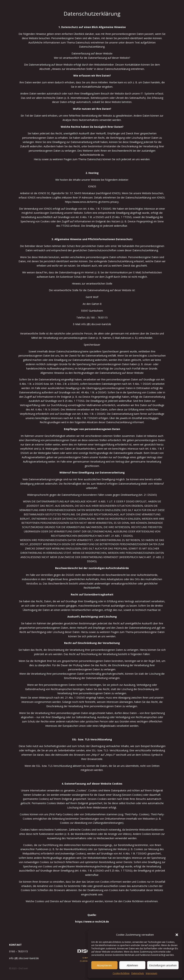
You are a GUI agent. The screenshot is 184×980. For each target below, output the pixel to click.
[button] (177, 935)
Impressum (151, 973)
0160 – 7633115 (19, 951)
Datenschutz (138, 973)
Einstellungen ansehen (163, 965)
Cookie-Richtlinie (121, 973)
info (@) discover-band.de (24, 958)
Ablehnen (132, 965)
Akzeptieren (104, 965)
